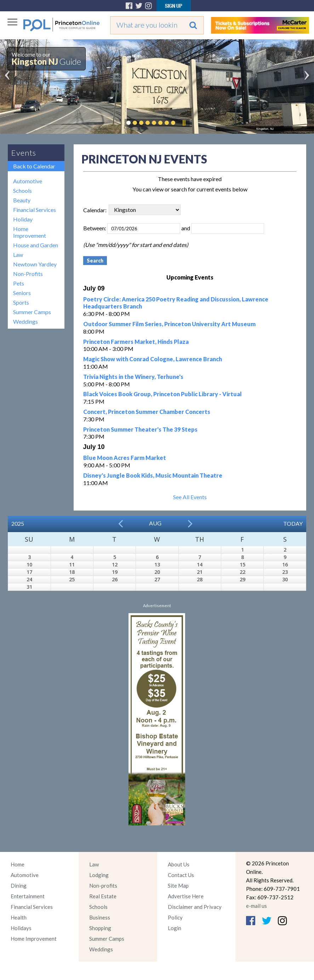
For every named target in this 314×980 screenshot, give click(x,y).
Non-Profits (28, 274)
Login (175, 928)
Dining (19, 886)
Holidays (21, 928)
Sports (21, 302)
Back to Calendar (34, 166)
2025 (18, 523)
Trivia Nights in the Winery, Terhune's (133, 377)
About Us (179, 864)
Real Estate (103, 896)
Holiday (23, 219)
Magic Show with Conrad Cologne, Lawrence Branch (153, 359)
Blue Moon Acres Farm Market (125, 458)
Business (100, 917)
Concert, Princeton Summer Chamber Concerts (147, 412)
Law (18, 255)
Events (24, 153)
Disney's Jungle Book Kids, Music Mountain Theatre (153, 475)
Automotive (28, 181)
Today (293, 523)
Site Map (178, 886)
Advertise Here (186, 896)
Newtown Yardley (35, 264)
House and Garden (36, 245)
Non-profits (103, 886)
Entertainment (28, 896)
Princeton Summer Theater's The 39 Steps (140, 429)
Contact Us (181, 875)
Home (18, 864)
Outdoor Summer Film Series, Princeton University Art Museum (169, 324)
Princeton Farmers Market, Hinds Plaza (136, 342)
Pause (184, 123)
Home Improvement (30, 232)
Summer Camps (32, 312)
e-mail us (256, 906)
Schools (22, 191)
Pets (19, 283)
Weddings (25, 321)
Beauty (22, 200)
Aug (155, 523)
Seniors (22, 293)
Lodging (99, 875)
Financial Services (35, 210)
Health (19, 917)
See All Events (190, 497)
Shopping (100, 928)
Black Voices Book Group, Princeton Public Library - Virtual (162, 394)
